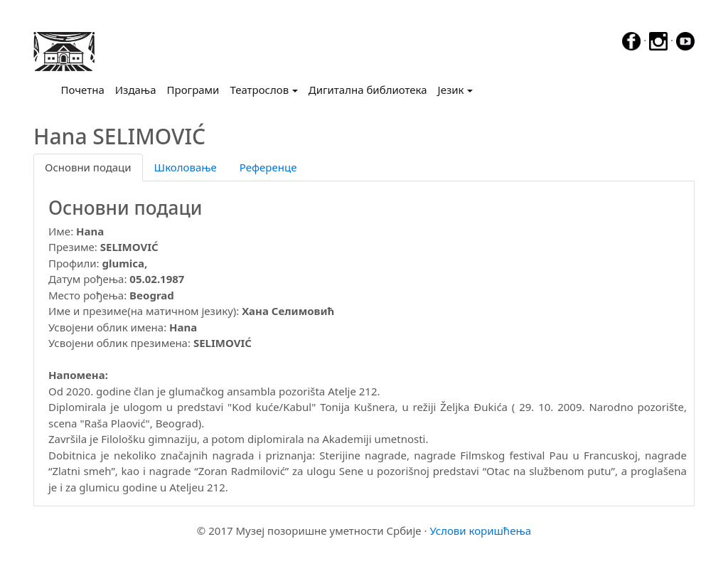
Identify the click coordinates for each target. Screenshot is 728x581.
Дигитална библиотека (368, 90)
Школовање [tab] (186, 167)
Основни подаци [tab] (88, 167)
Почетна (86, 89)
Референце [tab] (268, 167)
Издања (136, 90)
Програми (193, 90)
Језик (451, 90)
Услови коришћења (480, 531)
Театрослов (259, 90)
